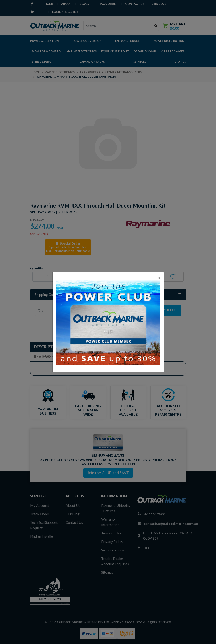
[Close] (159, 278)
